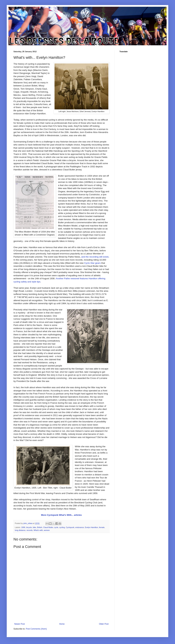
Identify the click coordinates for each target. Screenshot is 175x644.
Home (62, 624)
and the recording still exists (95, 257)
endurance (80, 527)
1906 (23, 527)
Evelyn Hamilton (92, 527)
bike (34, 527)
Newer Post (20, 624)
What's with (38, 530)
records (30, 530)
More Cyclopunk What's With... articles (61, 515)
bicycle (29, 527)
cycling (62, 527)
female (102, 527)
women (47, 530)
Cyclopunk (70, 527)
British (40, 527)
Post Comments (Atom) (36, 629)
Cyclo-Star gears (92, 263)
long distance (20, 530)
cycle (56, 527)
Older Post (104, 624)
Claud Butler (48, 527)
